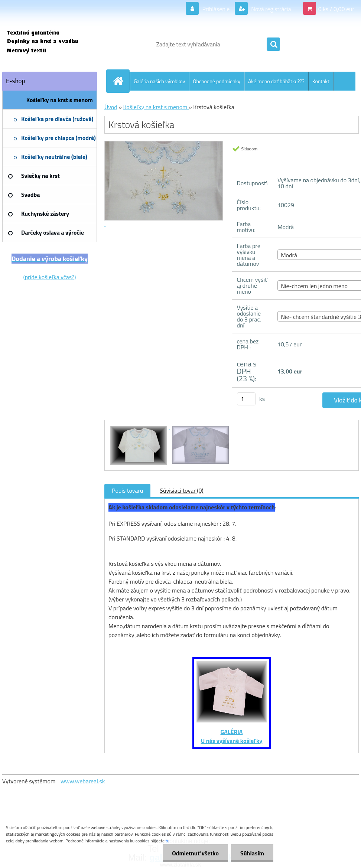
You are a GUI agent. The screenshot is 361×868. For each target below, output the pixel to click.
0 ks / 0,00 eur (336, 9)
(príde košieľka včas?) (50, 277)
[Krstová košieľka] (139, 427)
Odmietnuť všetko (195, 853)
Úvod (111, 107)
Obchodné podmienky (217, 81)
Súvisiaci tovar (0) (181, 490)
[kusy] (246, 399)
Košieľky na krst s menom (156, 107)
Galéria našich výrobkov (159, 81)
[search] (273, 45)
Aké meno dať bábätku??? (276, 81)
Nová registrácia (271, 9)
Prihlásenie (216, 9)
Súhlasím (252, 853)
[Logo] (53, 44)
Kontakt (321, 81)
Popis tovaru (127, 490)
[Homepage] (121, 81)
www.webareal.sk (83, 781)
